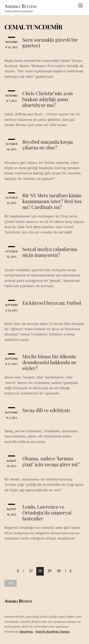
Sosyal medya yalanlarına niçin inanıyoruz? (50, 252)
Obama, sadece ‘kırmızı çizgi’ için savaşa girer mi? (51, 461)
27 (31, 571)
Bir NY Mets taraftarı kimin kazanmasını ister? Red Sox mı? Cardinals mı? (52, 201)
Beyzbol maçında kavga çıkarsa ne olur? (48, 145)
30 (59, 571)
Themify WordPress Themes (52, 632)
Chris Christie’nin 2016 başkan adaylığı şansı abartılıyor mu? (47, 99)
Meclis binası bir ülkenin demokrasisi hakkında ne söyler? (49, 362)
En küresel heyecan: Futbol (52, 303)
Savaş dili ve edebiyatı (46, 410)
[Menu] (80, 6)
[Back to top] (11, 583)
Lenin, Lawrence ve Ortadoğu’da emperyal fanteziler (47, 512)
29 (49, 571)
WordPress (26, 632)
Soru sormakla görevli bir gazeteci (50, 43)
